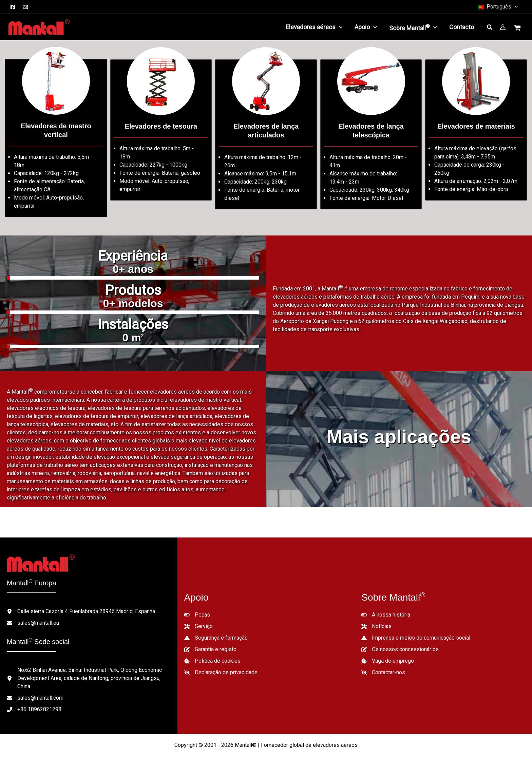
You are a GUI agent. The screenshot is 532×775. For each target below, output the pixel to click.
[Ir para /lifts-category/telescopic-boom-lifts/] (371, 134)
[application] (339, 27)
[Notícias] (376, 626)
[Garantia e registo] (210, 649)
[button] (498, 7)
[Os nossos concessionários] (400, 649)
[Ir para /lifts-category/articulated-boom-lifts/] (266, 134)
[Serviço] (198, 626)
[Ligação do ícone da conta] (503, 27)
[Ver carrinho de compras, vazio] (518, 29)
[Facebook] (13, 7)
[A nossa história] (386, 615)
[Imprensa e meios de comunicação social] (416, 638)
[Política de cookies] (212, 661)
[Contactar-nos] (383, 673)
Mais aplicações (399, 437)
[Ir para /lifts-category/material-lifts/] (476, 130)
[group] (133, 266)
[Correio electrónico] (25, 7)
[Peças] (197, 615)
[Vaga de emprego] (388, 661)
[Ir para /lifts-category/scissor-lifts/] (161, 130)
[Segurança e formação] (216, 638)
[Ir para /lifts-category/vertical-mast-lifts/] (56, 138)
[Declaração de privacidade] (221, 673)
